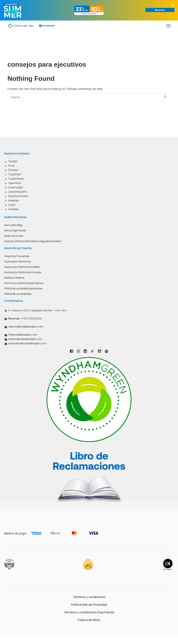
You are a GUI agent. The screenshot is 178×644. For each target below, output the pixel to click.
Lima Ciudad (15, 187)
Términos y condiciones (89, 597)
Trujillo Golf (14, 174)
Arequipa (14, 200)
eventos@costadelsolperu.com (25, 339)
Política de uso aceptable (18, 294)
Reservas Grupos (14, 236)
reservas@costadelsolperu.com (26, 327)
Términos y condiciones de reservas (24, 283)
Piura (11, 166)
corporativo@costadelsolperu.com (27, 343)
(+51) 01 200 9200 (25, 318)
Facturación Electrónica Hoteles (22, 267)
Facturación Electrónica (17, 262)
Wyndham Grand (18, 196)
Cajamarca (15, 183)
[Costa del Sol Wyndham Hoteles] (32, 26)
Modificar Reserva (14, 278)
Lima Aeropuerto (18, 192)
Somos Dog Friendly (15, 230)
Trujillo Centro (16, 179)
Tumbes (13, 161)
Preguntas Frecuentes (17, 256)
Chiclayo (13, 170)
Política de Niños (89, 620)
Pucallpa (13, 209)
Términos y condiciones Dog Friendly (89, 612)
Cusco (12, 205)
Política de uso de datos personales (23, 288)
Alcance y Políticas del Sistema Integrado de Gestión (33, 241)
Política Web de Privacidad (89, 605)
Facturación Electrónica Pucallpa (23, 272)
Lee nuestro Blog (13, 225)
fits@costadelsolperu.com (23, 335)
